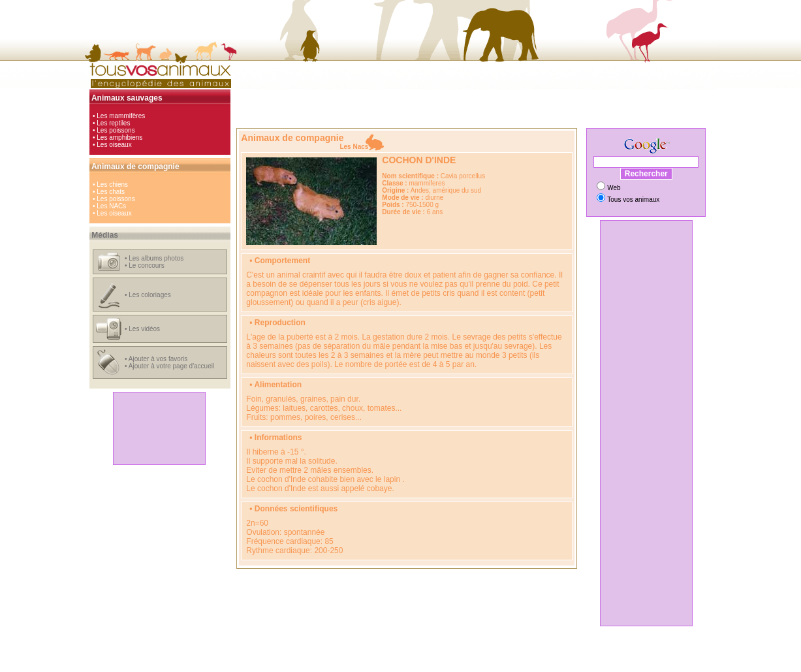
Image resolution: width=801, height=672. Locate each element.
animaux (465, 657)
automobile (294, 657)
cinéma (394, 657)
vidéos (493, 657)
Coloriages (390, 664)
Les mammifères (121, 116)
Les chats (111, 192)
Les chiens (112, 184)
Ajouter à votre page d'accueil (171, 366)
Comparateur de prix (339, 664)
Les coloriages (149, 295)
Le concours (146, 265)
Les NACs (111, 206)
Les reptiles (113, 123)
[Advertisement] (159, 428)
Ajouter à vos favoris (158, 359)
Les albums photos (156, 258)
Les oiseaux (114, 145)
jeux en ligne (428, 657)
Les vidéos (144, 329)
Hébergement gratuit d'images (456, 664)
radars (517, 657)
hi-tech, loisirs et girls (346, 657)
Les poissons (116, 130)
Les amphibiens (119, 137)
